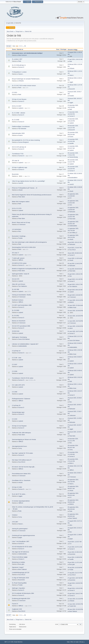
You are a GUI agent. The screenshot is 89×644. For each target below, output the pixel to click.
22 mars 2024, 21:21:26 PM (75, 599)
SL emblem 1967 (17, 59)
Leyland (21, 108)
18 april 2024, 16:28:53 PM (75, 583)
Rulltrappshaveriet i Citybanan (21, 399)
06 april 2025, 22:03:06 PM (75, 295)
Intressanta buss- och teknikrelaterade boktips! (27, 53)
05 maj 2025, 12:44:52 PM (75, 264)
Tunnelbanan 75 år (18, 154)
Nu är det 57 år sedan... (19, 494)
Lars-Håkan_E (73, 233)
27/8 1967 (15, 522)
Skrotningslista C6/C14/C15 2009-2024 (24, 247)
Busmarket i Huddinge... (19, 236)
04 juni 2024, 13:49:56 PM (75, 557)
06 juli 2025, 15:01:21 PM (75, 242)
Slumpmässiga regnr (18, 412)
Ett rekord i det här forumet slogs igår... (24, 467)
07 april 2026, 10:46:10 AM (75, 59)
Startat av (20, 49)
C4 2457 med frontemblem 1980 (22, 305)
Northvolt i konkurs (18, 300)
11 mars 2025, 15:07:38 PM (75, 321)
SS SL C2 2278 (17, 208)
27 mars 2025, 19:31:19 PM (75, 300)
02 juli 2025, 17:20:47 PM (75, 248)
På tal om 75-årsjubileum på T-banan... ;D (25, 188)
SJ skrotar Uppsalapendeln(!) (21, 501)
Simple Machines (18, 642)
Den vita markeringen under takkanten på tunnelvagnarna (29, 242)
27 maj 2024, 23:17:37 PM (75, 573)
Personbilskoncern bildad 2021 (21, 474)
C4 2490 (15, 392)
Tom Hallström (23, 286)
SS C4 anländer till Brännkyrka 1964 (23, 593)
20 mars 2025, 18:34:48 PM (75, 311)
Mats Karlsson (22, 55)
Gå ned (9, 46)
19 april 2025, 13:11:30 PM (75, 279)
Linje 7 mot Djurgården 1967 (21, 541)
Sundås (71, 559)
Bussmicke (15, 174)
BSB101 (72, 302)
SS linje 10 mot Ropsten (19, 426)
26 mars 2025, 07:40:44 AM (75, 305)
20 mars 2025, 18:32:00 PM (75, 316)
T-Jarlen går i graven (18, 258)
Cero (71, 205)
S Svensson (22, 224)
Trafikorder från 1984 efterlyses (21, 433)
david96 (71, 143)
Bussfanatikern (73, 178)
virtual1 (20, 190)
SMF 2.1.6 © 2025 (9, 642)
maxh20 (21, 183)
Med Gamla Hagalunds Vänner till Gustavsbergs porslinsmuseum (32, 195)
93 (25, 46)
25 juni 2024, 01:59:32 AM (75, 552)
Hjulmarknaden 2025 (18, 133)
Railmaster (72, 212)
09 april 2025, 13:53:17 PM (75, 284)
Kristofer (72, 96)
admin (71, 328)
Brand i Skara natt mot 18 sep (21, 222)
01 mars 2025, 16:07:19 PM (75, 331)
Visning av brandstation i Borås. (22, 295)
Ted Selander (22, 129)
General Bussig (73, 157)
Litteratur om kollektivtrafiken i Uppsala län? (25, 344)
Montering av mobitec (19, 562)
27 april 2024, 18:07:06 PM (75, 578)
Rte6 (20, 61)
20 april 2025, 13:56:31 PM (75, 274)
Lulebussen (72, 415)
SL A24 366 (16, 289)
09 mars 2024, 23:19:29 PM (75, 609)
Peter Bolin (21, 197)
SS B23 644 (16, 331)
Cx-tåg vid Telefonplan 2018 (20, 578)
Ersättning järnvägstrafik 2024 (21, 599)
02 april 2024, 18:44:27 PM (75, 594)
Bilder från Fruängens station (21, 202)
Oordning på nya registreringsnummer (23, 535)
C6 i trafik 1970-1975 (18, 385)
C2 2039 (15, 371)
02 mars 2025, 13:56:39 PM (75, 326)
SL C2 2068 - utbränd (19, 113)
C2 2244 (15, 419)
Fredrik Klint (73, 606)
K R (70, 198)
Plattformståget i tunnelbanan (21, 126)
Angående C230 (17, 609)
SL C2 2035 (16, 120)
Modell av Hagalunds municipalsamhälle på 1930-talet (28, 269)
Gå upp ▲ (82, 642)
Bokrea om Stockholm (19, 321)
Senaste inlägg (73, 50)
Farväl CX (15, 604)
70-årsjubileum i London (19, 72)
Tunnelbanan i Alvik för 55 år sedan (23, 378)
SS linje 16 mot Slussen (19, 99)
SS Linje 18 (16, 161)
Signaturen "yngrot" (18, 567)
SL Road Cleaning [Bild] (19, 583)
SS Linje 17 (16, 253)
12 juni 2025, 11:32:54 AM (75, 258)
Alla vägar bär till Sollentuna (20, 552)
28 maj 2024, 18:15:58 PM (75, 568)
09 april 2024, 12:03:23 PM (75, 588)
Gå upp (9, 615)
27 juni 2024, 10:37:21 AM (75, 547)
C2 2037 (15, 364)
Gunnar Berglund (23, 142)
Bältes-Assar (73, 307)
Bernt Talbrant (73, 518)
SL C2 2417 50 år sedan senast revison (24, 86)
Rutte (20, 511)
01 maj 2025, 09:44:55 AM (75, 269)
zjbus (71, 525)
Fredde (20, 238)
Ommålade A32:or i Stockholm (21, 480)
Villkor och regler (74, 642)
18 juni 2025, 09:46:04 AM (75, 253)
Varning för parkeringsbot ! (20, 529)
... (23, 46)
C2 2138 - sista (17, 358)
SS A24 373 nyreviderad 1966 (21, 326)
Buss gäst (21, 564)
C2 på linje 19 (16, 351)
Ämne (14, 49)
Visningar (63, 49)
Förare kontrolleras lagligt (20, 557)
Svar (58, 49)
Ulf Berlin (72, 68)
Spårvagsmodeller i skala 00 (21, 274)
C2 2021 (15, 92)
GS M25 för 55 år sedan (19, 263)
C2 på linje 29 (16, 405)
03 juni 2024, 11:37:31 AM (75, 562)
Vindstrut (15, 515)
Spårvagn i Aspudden (19, 588)
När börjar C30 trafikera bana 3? (22, 460)
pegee (20, 537)
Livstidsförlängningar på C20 (21, 573)
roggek (71, 82)
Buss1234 (72, 89)
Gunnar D (21, 67)
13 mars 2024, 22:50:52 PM (75, 604)
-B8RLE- (21, 260)
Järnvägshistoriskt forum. (20, 446)
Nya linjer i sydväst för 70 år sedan (22, 453)
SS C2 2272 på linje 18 (19, 147)
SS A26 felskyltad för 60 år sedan (22, 547)
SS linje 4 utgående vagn (20, 167)
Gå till (57, 624)
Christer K (21, 559)
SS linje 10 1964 (17, 487)
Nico (20, 231)
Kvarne (20, 135)
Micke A (71, 463)
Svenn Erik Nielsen (24, 339)
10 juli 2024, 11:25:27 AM (75, 542)
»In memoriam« (17, 229)
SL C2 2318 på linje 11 (19, 65)
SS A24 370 (16, 279)
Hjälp (68, 642)
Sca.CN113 (72, 250)
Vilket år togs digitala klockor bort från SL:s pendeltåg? (28, 181)
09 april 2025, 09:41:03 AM (75, 290)
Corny (20, 448)
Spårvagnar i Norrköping (19, 337)
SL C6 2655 (16, 310)
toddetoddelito (73, 226)
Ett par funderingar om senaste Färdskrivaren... (26, 79)
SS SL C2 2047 (17, 106)
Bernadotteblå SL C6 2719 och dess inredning (26, 140)
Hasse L (21, 74)
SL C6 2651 (16, 316)
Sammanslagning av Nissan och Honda (24, 439)
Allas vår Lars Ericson (19, 284)
